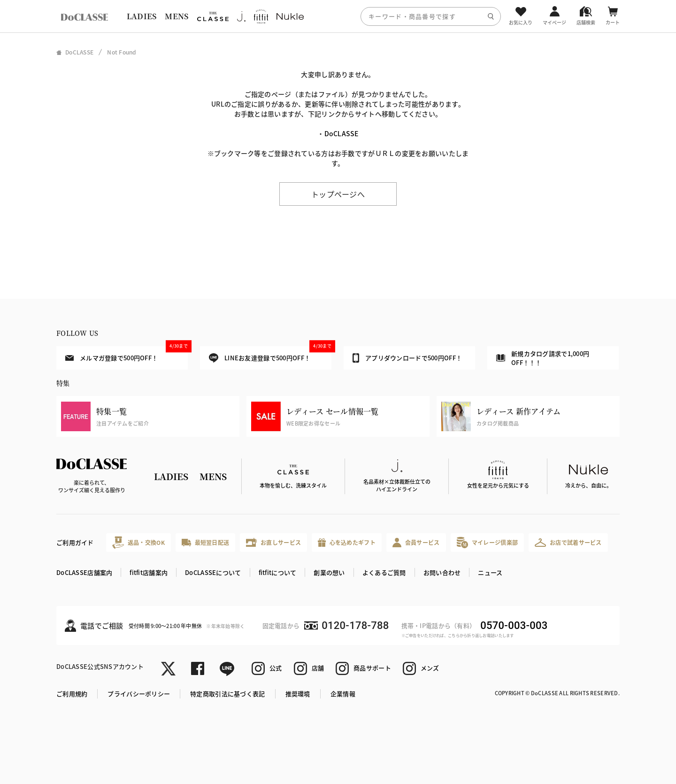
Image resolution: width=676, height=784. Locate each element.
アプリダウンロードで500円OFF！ (407, 358)
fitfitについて (278, 572)
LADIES (142, 16)
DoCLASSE (342, 133)
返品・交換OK (138, 542)
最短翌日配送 (205, 542)
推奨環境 (298, 694)
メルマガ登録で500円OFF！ (127, 354)
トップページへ (338, 194)
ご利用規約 (72, 694)
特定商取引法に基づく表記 (227, 694)
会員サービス (416, 542)
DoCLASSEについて (213, 572)
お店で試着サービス (568, 543)
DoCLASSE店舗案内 (84, 572)
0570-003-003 (514, 625)
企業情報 (343, 694)
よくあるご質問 (384, 572)
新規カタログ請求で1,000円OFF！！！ (543, 358)
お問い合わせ (442, 572)
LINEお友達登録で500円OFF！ (270, 354)
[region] (338, 16)
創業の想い (329, 572)
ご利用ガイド (75, 542)
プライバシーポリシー (139, 694)
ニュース (490, 572)
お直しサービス (273, 542)
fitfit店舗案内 (149, 572)
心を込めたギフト (347, 543)
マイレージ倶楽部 (488, 542)
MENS (177, 16)
